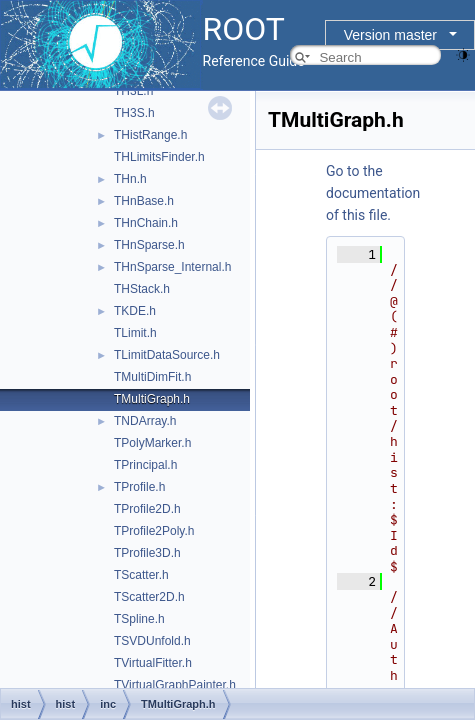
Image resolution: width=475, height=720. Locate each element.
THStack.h (142, 289)
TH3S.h (134, 113)
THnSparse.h (149, 245)
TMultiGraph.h (152, 399)
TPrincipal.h (145, 465)
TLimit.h (135, 333)
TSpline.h (139, 619)
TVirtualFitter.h (153, 663)
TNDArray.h (145, 421)
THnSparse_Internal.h (172, 267)
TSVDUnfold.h (152, 641)
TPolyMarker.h (152, 443)
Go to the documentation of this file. (373, 193)
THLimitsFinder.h (159, 157)
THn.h (130, 179)
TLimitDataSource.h (167, 355)
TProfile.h (139, 487)
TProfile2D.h (147, 509)
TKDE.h (135, 311)
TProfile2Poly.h (154, 531)
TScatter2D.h (149, 597)
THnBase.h (144, 201)
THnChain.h (146, 223)
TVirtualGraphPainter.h (175, 685)
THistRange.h (150, 135)
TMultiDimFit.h (152, 377)
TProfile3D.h (147, 553)
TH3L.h (133, 91)
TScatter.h (141, 575)
